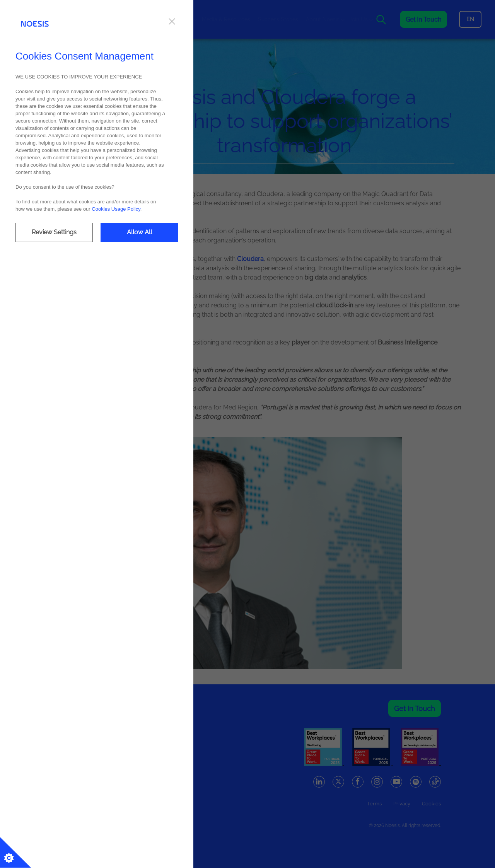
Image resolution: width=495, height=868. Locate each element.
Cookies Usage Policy (116, 209)
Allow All (139, 232)
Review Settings (54, 232)
